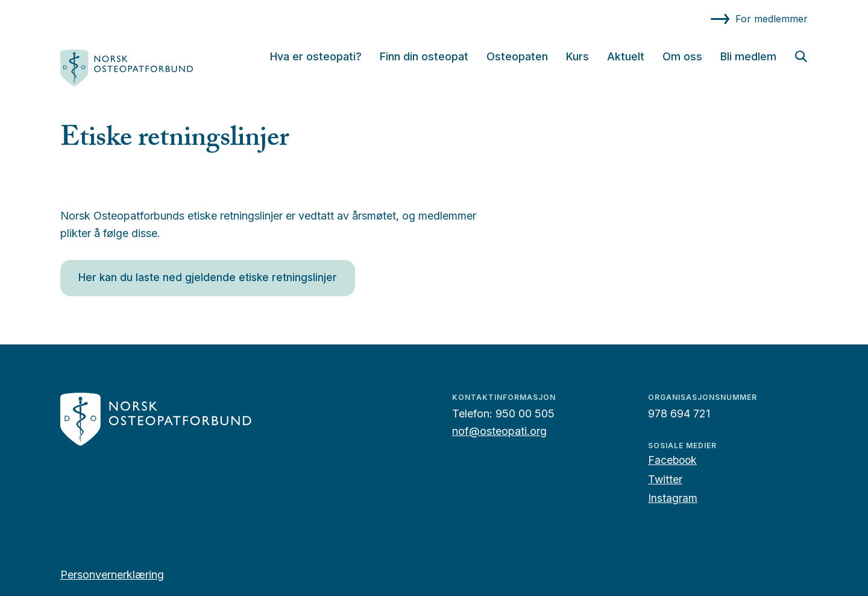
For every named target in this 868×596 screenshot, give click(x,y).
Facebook (672, 460)
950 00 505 (525, 414)
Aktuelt (626, 56)
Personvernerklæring (112, 575)
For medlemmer (772, 19)
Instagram (673, 498)
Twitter (665, 479)
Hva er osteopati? (316, 56)
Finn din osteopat (424, 56)
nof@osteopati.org (499, 431)
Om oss (682, 56)
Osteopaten (517, 56)
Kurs (577, 56)
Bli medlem (748, 56)
